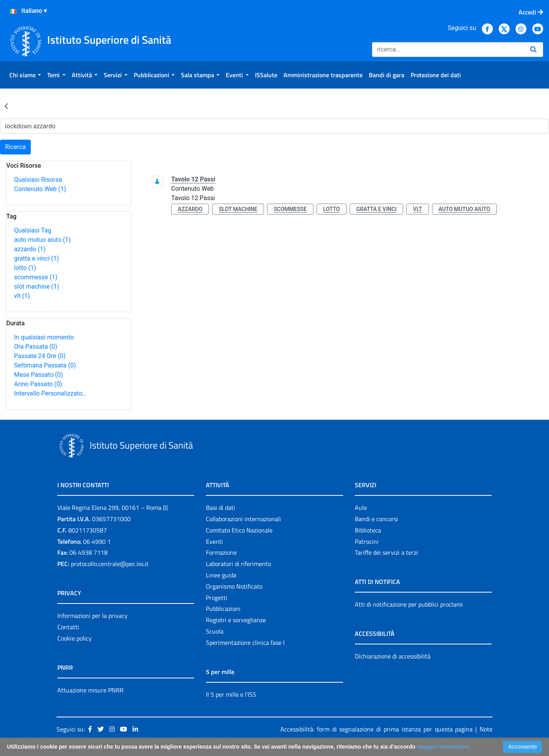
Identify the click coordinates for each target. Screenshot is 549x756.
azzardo (30, 249)
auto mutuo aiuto (42, 240)
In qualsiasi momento (44, 337)
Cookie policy (74, 638)
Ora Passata (36, 347)
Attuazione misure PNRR (90, 690)
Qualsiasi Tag (33, 230)
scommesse (36, 277)
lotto (25, 268)
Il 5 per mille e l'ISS (231, 694)
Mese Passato (38, 375)
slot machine (37, 287)
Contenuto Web (40, 189)
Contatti (68, 627)
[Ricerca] (448, 50)
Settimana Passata (45, 365)
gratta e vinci (36, 258)
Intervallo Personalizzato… (50, 393)
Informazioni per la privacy (92, 616)
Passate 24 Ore (40, 356)
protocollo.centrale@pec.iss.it (110, 564)
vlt (22, 296)
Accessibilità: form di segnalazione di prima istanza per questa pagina (377, 729)
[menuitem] (25, 75)
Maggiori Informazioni (443, 747)
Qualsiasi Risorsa (38, 180)
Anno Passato (38, 384)
